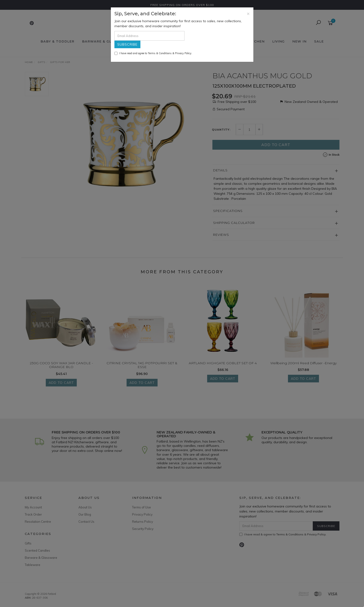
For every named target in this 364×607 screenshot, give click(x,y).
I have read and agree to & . (153, 53)
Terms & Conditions (160, 53)
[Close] (248, 13)
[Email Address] (149, 36)
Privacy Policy (183, 53)
